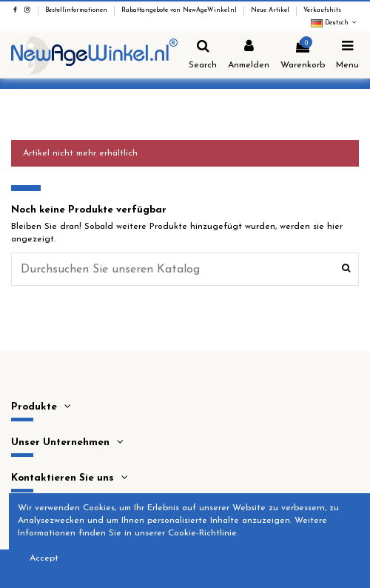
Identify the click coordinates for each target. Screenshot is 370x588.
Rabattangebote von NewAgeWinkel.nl (180, 10)
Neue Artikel (271, 10)
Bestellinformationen (77, 10)
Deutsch (335, 23)
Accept (44, 558)
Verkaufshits (322, 10)
